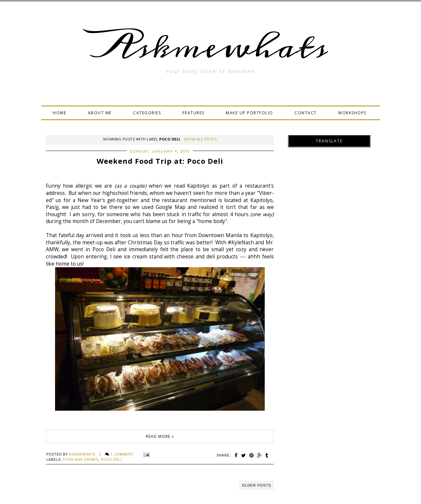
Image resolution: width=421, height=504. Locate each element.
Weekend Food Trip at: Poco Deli (160, 161)
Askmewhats (211, 47)
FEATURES (193, 113)
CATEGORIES (147, 113)
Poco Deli (111, 460)
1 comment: (123, 454)
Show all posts (200, 139)
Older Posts (256, 485)
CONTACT (306, 113)
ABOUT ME (100, 113)
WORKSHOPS (352, 113)
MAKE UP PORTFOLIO (249, 113)
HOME (59, 113)
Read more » (160, 436)
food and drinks (81, 460)
